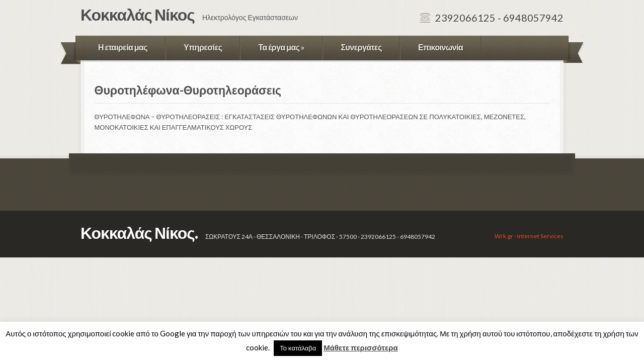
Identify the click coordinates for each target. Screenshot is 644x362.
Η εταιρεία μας (123, 47)
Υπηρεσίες (203, 47)
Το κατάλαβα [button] (298, 348)
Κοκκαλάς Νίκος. (139, 233)
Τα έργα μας (281, 47)
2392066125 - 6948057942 (499, 18)
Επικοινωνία (440, 47)
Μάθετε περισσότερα (360, 347)
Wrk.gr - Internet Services (529, 236)
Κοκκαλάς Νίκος (138, 14)
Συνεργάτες (361, 47)
